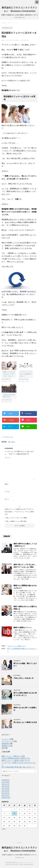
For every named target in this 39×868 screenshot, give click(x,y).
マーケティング (8, 437)
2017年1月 (6, 795)
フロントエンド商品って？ (17, 646)
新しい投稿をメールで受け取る (17, 521)
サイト (7, 499)
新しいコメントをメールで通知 (17, 518)
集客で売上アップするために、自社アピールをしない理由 (25, 566)
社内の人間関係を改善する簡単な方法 (16, 758)
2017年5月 (6, 787)
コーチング (6, 739)
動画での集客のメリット (23, 628)
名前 (7, 484)
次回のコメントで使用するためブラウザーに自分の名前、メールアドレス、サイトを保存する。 (19, 512)
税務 (3, 748)
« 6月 (4, 829)
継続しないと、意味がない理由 (13, 756)
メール (7, 492)
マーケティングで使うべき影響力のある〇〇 (26, 374)
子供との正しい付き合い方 (24, 678)
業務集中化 (6, 746)
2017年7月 (6, 784)
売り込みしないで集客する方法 (25, 722)
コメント (8, 457)
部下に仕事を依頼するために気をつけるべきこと (25, 694)
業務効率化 (6, 744)
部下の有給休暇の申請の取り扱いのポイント (18, 767)
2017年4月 (6, 789)
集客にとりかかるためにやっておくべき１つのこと (9, 374)
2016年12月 (6, 798)
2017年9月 (6, 782)
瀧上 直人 (12, 442)
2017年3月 (6, 791)
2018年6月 (6, 780)
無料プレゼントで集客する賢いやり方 (16, 761)
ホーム (20, 843)
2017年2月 (6, 793)
